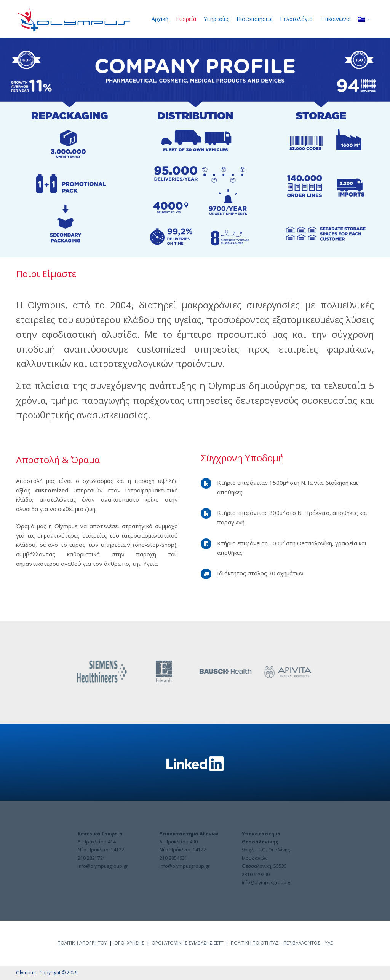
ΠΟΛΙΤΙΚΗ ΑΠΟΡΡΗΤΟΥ (82, 943)
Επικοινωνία (336, 19)
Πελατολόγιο (296, 19)
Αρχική (160, 19)
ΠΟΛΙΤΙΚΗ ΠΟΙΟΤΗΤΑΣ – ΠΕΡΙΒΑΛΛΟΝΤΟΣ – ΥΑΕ (282, 943)
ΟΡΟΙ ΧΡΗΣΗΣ (129, 943)
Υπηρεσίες (216, 19)
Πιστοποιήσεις (254, 19)
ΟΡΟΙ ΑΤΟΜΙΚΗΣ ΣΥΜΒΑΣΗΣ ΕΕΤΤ (188, 943)
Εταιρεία (186, 19)
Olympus (26, 973)
